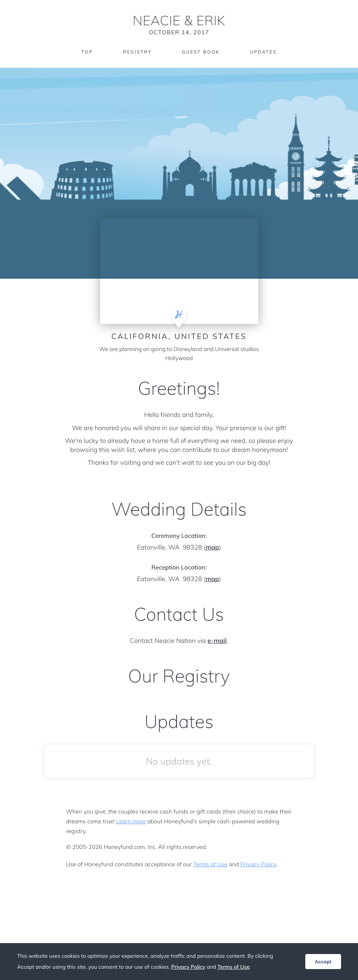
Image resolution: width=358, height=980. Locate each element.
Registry (137, 52)
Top (87, 52)
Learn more (131, 821)
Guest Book (201, 52)
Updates (264, 52)
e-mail (217, 641)
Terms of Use (210, 864)
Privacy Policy (258, 864)
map (212, 547)
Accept (323, 962)
